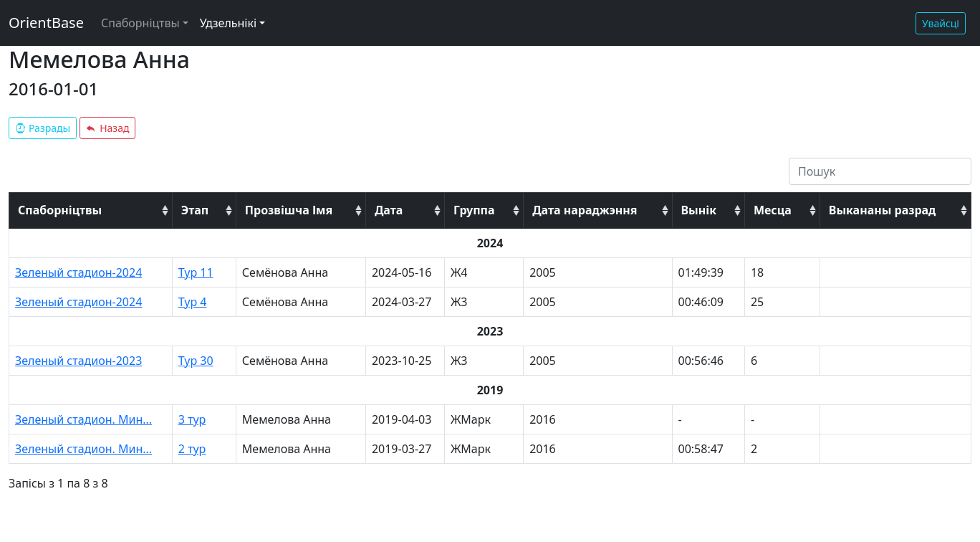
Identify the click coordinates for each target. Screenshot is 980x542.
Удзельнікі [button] (228, 23)
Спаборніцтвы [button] (140, 23)
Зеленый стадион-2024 (78, 272)
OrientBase (46, 23)
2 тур (192, 449)
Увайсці (941, 23)
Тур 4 (193, 302)
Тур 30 (196, 361)
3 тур (192, 419)
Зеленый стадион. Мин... (83, 419)
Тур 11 (196, 272)
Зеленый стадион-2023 (78, 361)
